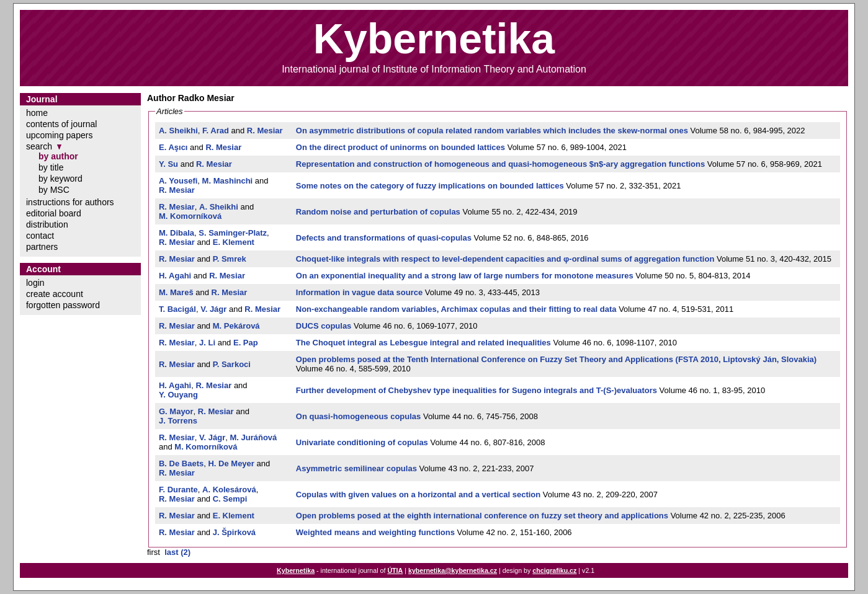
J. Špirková (234, 532)
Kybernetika (296, 570)
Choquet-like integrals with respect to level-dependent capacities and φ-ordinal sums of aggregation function (505, 259)
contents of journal (61, 124)
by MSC (54, 190)
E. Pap (246, 343)
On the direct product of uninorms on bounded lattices (400, 147)
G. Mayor (176, 411)
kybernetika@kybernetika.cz (453, 570)
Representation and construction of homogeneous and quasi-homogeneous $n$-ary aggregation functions (500, 164)
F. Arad (216, 131)
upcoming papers (59, 135)
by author (58, 156)
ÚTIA (395, 570)
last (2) (177, 552)
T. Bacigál (177, 309)
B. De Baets (181, 463)
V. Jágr (213, 309)
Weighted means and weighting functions (375, 532)
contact (40, 236)
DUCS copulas (324, 326)
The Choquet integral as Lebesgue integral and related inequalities (423, 343)
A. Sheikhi (178, 131)
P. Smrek (230, 259)
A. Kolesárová (229, 490)
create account (55, 294)
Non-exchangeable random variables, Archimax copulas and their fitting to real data (456, 309)
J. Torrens (178, 421)
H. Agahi (175, 276)
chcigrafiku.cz (554, 570)
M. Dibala (177, 233)
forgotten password (63, 305)
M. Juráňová (253, 437)
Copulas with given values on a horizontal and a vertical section (418, 494)
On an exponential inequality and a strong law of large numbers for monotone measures (465, 276)
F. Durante (178, 490)
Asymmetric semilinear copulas (356, 468)
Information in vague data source (359, 292)
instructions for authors (70, 202)
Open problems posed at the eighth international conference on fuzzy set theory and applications (482, 516)
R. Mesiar (265, 131)
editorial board (54, 213)
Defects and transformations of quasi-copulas (384, 238)
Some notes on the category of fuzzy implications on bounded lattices (430, 186)
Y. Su (168, 164)
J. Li (207, 343)
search (39, 146)
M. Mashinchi (228, 181)
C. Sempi (230, 499)
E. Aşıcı (173, 147)
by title (51, 167)
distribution (47, 224)
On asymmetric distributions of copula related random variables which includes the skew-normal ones (492, 131)
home (37, 113)
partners (42, 247)
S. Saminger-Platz (233, 233)
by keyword (60, 179)
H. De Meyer (231, 463)
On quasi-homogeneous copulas (359, 416)
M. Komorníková (190, 216)
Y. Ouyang (178, 395)
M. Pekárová (236, 326)
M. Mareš (176, 292)
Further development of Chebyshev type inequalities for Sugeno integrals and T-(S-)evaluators (477, 390)
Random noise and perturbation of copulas (378, 212)
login (35, 283)
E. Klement (234, 242)
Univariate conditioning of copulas (362, 442)
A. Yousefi (178, 181)
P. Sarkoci (232, 364)
